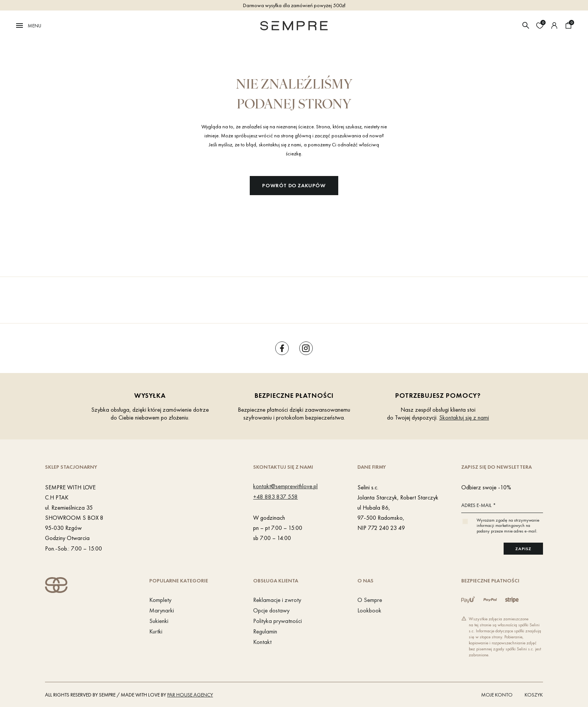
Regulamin (265, 631)
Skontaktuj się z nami (464, 417)
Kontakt (262, 642)
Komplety (160, 600)
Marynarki (162, 610)
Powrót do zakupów (294, 185)
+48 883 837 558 (275, 497)
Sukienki (159, 621)
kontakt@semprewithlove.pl (285, 486)
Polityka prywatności (277, 621)
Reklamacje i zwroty (277, 600)
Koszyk (534, 695)
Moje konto (497, 695)
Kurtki (156, 631)
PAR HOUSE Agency (190, 695)
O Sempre (370, 600)
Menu (28, 26)
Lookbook (369, 610)
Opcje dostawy (271, 610)
